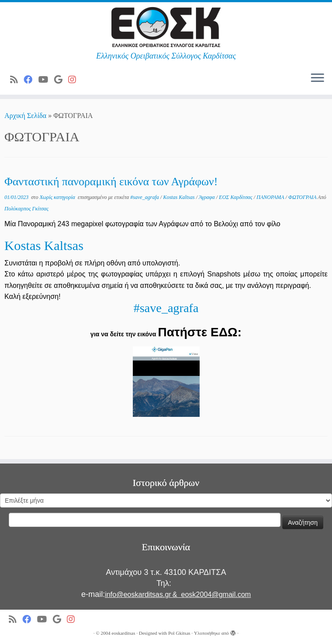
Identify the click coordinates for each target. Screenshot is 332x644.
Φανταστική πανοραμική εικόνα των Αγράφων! (111, 182)
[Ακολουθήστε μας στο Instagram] (75, 80)
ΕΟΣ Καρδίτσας (236, 197)
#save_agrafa (145, 197)
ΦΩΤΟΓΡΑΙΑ (303, 197)
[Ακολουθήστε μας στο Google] (61, 80)
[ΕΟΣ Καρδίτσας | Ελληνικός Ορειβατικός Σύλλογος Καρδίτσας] (166, 27)
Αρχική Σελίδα (26, 116)
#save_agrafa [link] (166, 308)
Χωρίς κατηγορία (58, 197)
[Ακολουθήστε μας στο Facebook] (31, 80)
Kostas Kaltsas (180, 197)
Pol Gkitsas (179, 633)
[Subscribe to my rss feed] (17, 80)
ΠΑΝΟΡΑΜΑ (271, 197)
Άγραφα (208, 197)
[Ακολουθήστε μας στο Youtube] (46, 80)
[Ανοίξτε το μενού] (317, 79)
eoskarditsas (124, 633)
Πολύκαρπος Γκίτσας (26, 209)
